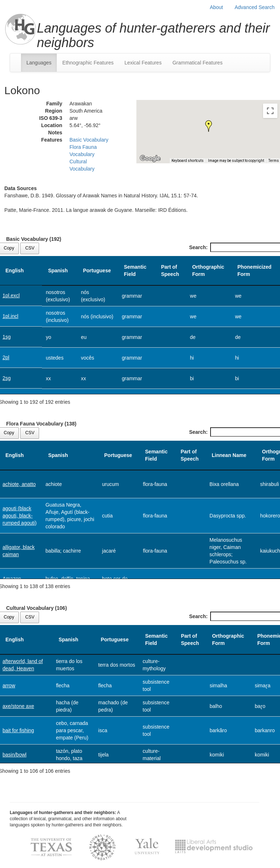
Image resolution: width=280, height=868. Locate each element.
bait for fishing (18, 730)
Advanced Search (254, 7)
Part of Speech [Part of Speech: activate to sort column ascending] (170, 271)
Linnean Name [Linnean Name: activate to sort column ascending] (229, 455)
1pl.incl (10, 316)
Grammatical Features (198, 63)
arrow (9, 685)
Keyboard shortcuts (188, 161)
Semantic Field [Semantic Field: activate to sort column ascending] (135, 271)
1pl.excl (11, 295)
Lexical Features (143, 63)
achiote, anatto (19, 484)
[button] (209, 126)
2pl (6, 357)
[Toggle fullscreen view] (270, 111)
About (217, 7)
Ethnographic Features (88, 63)
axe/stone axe (18, 706)
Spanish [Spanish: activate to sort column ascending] (58, 271)
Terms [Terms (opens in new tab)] (274, 161)
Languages (39, 63)
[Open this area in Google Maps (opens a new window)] (150, 159)
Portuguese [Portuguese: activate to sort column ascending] (97, 271)
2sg (7, 378)
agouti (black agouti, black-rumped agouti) (20, 516)
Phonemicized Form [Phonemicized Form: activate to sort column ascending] (254, 271)
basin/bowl (14, 755)
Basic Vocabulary (89, 140)
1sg (7, 337)
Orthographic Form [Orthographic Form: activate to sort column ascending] (208, 271)
